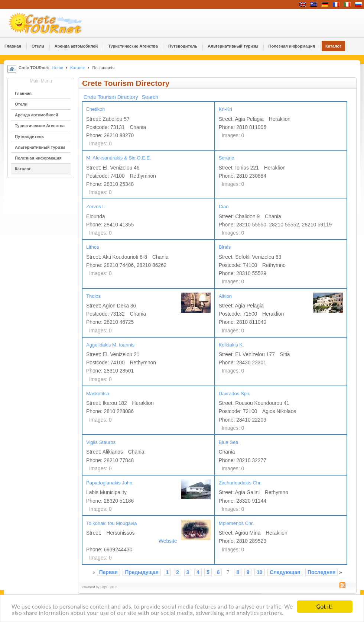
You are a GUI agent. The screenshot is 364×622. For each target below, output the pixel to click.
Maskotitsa (98, 394)
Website (168, 541)
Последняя (321, 572)
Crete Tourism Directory (111, 97)
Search (150, 97)
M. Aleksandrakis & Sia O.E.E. (119, 158)
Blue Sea (229, 442)
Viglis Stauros (101, 442)
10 (259, 572)
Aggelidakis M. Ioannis (110, 345)
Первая (108, 572)
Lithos (93, 247)
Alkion (225, 296)
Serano (227, 158)
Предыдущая (142, 572)
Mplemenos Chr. (236, 523)
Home (58, 68)
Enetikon (96, 109)
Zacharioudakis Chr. (240, 483)
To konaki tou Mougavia (112, 523)
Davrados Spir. (235, 394)
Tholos (93, 296)
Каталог (78, 68)
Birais (225, 247)
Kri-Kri (225, 109)
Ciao (224, 207)
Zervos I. (96, 207)
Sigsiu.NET (109, 587)
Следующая (285, 572)
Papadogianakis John (109, 483)
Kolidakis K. (231, 345)
